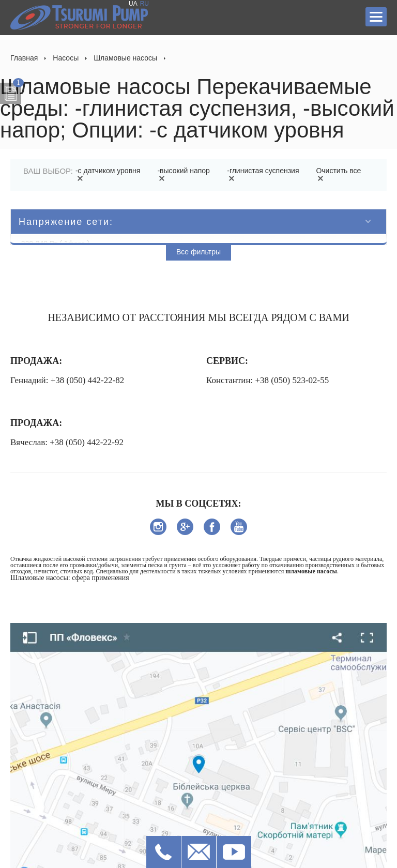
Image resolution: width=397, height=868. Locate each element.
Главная (24, 58)
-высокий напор (183, 174)
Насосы (66, 58)
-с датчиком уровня (108, 174)
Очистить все (338, 174)
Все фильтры (198, 252)
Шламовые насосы (125, 58)
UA (133, 4)
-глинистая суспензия (263, 174)
